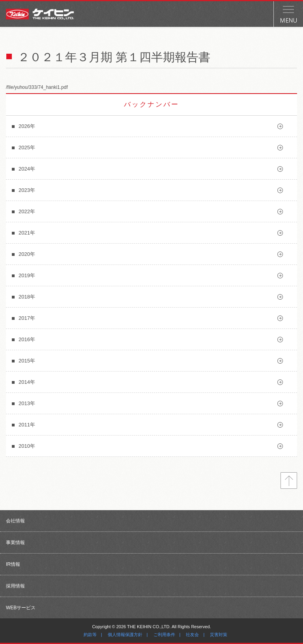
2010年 (27, 446)
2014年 (27, 382)
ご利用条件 (164, 635)
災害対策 (219, 635)
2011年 (27, 425)
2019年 (27, 275)
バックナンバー (151, 104)
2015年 (27, 361)
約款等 (90, 635)
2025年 (27, 147)
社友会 (192, 635)
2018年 (27, 297)
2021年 (27, 233)
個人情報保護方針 (125, 635)
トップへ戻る (289, 481)
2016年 (27, 339)
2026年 (27, 126)
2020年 (27, 254)
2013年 (27, 403)
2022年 (27, 211)
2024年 (27, 169)
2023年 (27, 190)
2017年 (27, 318)
